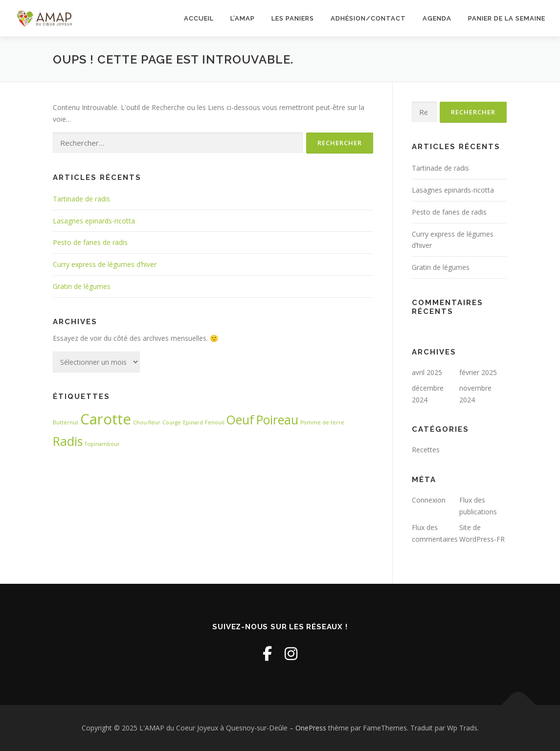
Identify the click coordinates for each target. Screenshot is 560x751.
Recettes (426, 450)
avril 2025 (427, 372)
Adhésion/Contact (368, 18)
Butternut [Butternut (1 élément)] (66, 422)
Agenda (437, 18)
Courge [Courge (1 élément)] (172, 422)
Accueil (199, 18)
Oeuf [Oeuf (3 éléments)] (240, 420)
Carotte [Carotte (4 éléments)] (106, 419)
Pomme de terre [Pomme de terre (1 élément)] (322, 422)
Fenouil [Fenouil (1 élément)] (215, 422)
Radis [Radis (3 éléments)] (68, 441)
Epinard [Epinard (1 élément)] (193, 422)
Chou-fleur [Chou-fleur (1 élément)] (147, 422)
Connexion (429, 500)
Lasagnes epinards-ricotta (94, 221)
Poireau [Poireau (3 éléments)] (277, 420)
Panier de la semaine (507, 18)
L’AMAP (243, 18)
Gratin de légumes (82, 286)
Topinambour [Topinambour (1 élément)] (102, 444)
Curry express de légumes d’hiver (105, 264)
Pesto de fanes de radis (90, 242)
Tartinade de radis (81, 199)
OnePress (311, 728)
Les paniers (293, 18)
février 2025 (478, 372)
